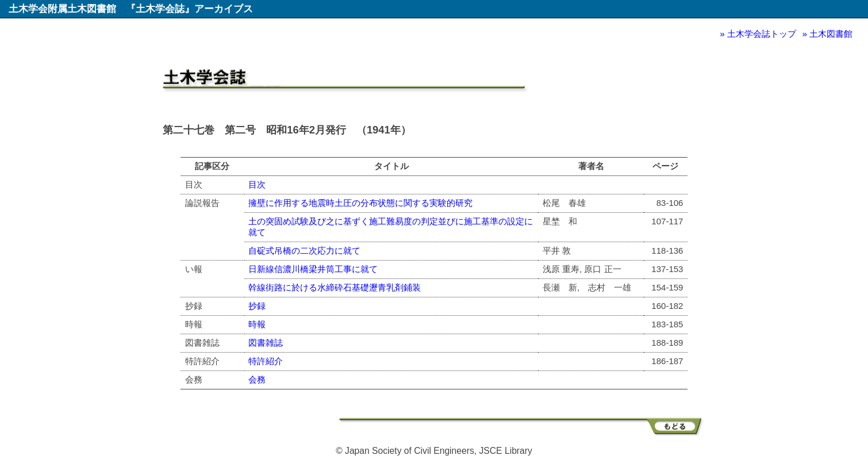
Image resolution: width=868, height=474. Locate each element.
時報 (257, 324)
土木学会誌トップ (762, 34)
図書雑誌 (266, 343)
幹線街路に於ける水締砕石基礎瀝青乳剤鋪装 (335, 287)
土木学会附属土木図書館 (62, 9)
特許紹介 (266, 361)
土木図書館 (831, 34)
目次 (257, 184)
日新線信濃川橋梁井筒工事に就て (313, 269)
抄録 (257, 306)
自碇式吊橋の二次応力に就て (304, 251)
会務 (257, 379)
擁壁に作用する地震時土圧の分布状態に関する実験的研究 (360, 203)
